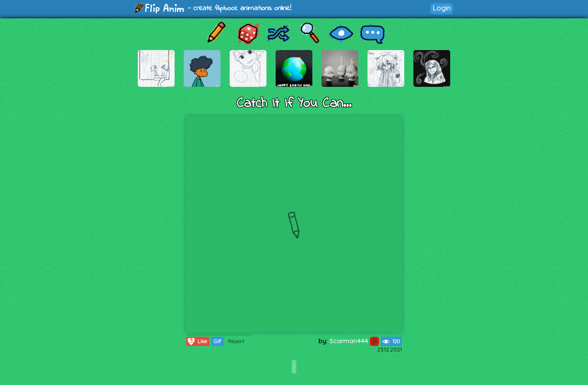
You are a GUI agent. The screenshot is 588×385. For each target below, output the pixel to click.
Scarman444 (354, 341)
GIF (218, 341)
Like (197, 341)
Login (442, 8)
